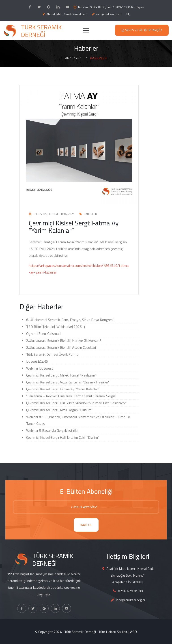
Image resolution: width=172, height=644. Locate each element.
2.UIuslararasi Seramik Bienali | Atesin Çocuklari (61, 347)
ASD (133, 632)
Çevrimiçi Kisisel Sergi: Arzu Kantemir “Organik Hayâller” (68, 382)
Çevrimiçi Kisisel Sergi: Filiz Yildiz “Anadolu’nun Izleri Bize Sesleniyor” (77, 403)
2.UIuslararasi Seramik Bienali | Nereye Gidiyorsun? (64, 340)
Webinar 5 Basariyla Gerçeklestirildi (52, 430)
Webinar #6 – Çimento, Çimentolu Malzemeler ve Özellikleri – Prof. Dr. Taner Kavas (78, 420)
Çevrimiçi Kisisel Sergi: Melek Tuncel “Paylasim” (61, 375)
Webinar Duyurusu (40, 368)
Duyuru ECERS (37, 361)
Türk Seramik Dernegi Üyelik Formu (52, 354)
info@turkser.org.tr (109, 14)
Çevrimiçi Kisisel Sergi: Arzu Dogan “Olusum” (59, 410)
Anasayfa (73, 58)
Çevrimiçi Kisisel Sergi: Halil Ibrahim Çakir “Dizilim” (63, 437)
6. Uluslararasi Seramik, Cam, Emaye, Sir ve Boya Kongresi (70, 320)
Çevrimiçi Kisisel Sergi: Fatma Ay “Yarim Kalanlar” (63, 389)
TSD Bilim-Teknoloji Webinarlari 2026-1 (56, 327)
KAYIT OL (86, 525)
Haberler (90, 214)
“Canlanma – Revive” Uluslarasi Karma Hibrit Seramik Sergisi (71, 396)
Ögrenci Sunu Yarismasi (44, 334)
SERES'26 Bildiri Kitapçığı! (144, 30)
